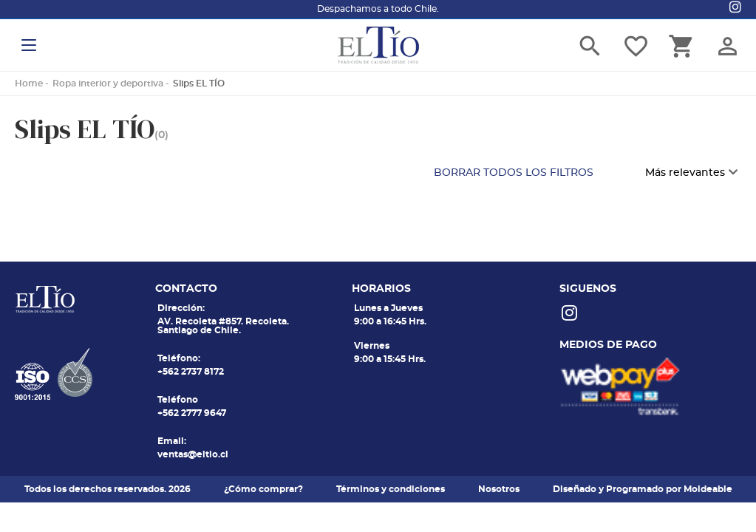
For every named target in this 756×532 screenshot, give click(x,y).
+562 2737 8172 (191, 372)
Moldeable (708, 489)
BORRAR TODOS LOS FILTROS (514, 173)
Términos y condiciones (391, 489)
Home (29, 83)
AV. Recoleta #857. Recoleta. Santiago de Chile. (223, 326)
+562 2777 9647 (192, 413)
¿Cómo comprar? (263, 489)
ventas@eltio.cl (193, 454)
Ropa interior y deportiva (108, 83)
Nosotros (499, 489)
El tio (378, 45)
